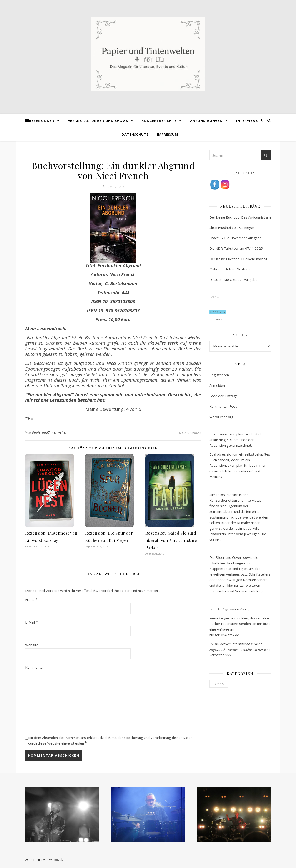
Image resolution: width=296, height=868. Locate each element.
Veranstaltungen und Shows (98, 120)
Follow (214, 297)
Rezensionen (42, 120)
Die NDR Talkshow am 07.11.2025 (236, 248)
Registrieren (219, 375)
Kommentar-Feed (223, 406)
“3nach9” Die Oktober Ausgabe (233, 279)
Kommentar (35, 667)
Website (32, 645)
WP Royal (56, 860)
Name (31, 599)
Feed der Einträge (224, 396)
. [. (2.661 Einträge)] (219, 683)
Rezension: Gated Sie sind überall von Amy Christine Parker (171, 540)
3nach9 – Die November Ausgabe (236, 238)
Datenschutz (135, 134)
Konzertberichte (159, 120)
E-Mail (31, 622)
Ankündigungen (206, 120)
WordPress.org (221, 417)
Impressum (168, 134)
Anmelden (217, 385)
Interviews (247, 120)
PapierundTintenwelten (50, 432)
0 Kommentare (190, 432)
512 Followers (217, 312)
